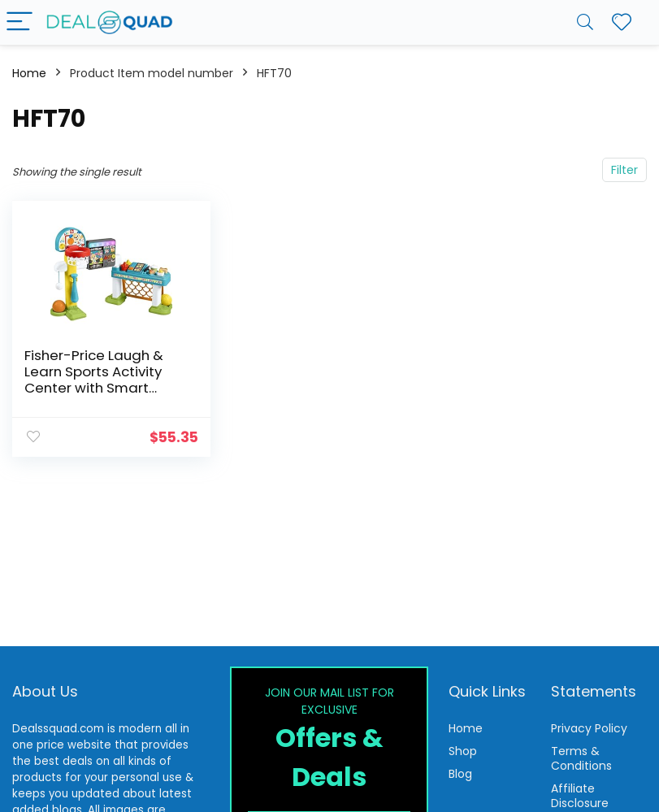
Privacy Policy (589, 728)
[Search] (585, 22)
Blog (460, 774)
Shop (463, 751)
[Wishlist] (622, 22)
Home (29, 73)
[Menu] (20, 22)
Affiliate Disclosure (580, 796)
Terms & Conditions (581, 758)
